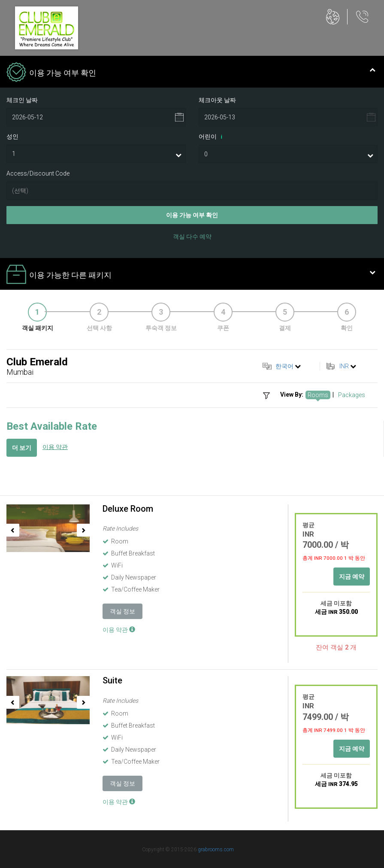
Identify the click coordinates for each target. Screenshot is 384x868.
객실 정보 (122, 611)
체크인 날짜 (22, 100)
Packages (352, 395)
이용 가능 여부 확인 (192, 215)
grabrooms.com (216, 850)
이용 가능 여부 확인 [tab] (191, 73)
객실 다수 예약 (192, 237)
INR (344, 366)
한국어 (284, 366)
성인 (12, 137)
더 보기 (22, 448)
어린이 (212, 137)
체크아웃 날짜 (217, 100)
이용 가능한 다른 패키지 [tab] (191, 275)
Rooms (318, 395)
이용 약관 (55, 447)
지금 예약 (352, 577)
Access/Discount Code (38, 173)
